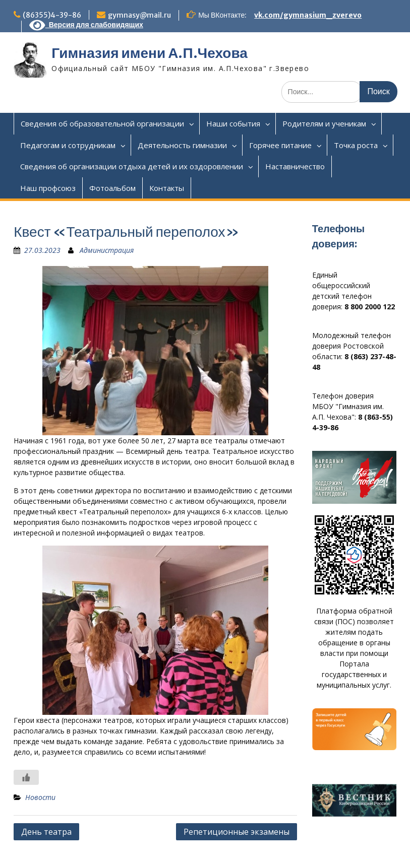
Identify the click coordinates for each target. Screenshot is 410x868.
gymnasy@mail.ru (139, 15)
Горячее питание (280, 145)
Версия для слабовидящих (86, 25)
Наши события (233, 123)
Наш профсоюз (48, 188)
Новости (40, 797)
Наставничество (295, 166)
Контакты (167, 188)
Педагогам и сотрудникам (68, 145)
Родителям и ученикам (324, 123)
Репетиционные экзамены (237, 832)
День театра (46, 832)
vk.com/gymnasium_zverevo (308, 15)
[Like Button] (26, 777)
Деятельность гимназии (182, 145)
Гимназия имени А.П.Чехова (150, 53)
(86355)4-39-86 (52, 15)
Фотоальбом (112, 188)
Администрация (107, 250)
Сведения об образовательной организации (102, 123)
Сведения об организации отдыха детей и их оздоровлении (132, 166)
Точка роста (356, 145)
